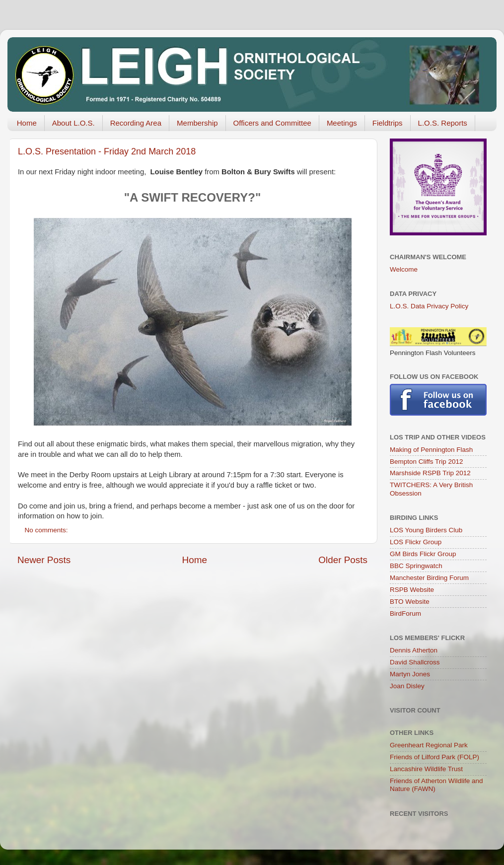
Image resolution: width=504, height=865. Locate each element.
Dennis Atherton (414, 650)
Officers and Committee (272, 123)
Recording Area (136, 123)
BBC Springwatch (416, 566)
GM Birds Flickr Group (423, 554)
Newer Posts (44, 560)
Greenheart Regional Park (429, 745)
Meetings (342, 123)
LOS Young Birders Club (426, 530)
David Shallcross (415, 662)
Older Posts (343, 560)
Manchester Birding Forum (429, 578)
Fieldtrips (388, 123)
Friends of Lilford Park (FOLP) (434, 757)
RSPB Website (412, 590)
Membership (197, 123)
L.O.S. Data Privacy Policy (429, 306)
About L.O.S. (73, 123)
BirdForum (405, 613)
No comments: (47, 530)
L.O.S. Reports (443, 123)
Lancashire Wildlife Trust (426, 769)
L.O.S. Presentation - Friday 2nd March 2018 (107, 151)
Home (27, 123)
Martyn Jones (410, 674)
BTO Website (410, 602)
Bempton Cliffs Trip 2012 (427, 462)
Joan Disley (407, 686)
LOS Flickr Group (416, 542)
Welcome (404, 269)
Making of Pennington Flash (431, 450)
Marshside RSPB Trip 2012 (430, 473)
